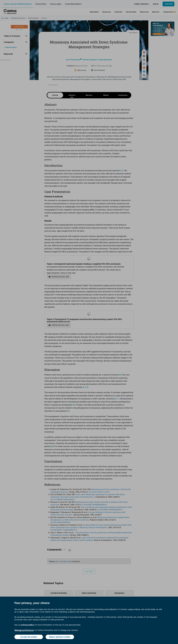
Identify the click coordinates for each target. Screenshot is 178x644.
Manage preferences (24, 630)
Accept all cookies (29, 637)
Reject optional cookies (60, 637)
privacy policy (28, 625)
